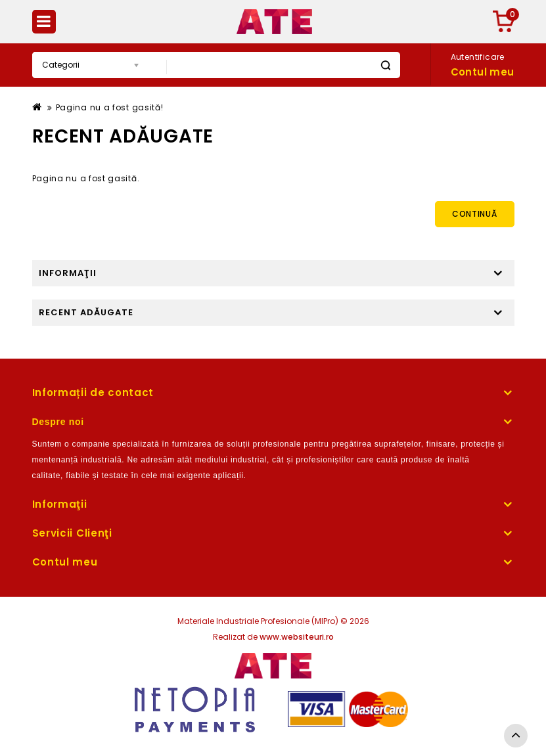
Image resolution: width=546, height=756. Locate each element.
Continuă (475, 214)
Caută (385, 65)
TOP (516, 736)
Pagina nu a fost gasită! (110, 107)
